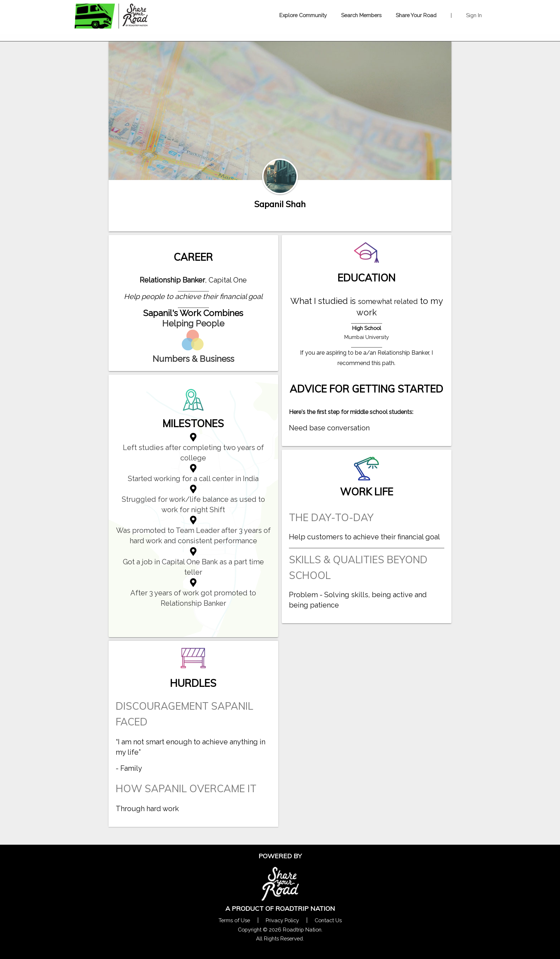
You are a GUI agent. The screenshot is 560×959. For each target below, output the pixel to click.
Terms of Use (234, 920)
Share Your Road (416, 15)
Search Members (361, 15)
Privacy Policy (282, 920)
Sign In (474, 15)
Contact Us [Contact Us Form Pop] (328, 920)
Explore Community (303, 15)
